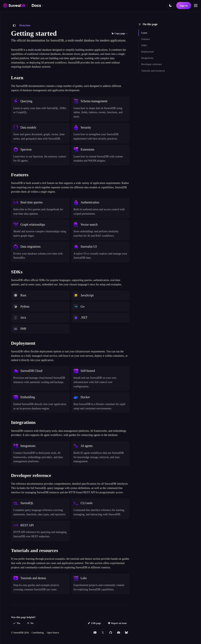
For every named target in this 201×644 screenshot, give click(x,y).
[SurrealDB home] (14, 6)
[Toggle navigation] (196, 6)
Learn (144, 33)
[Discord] (119, 633)
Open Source (53, 632)
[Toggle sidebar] (14, 26)
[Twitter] (103, 633)
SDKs (144, 45)
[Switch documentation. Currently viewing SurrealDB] (38, 6)
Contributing (38, 632)
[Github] (111, 633)
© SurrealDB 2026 (20, 632)
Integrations (147, 58)
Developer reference (152, 64)
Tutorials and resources (153, 71)
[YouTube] (95, 633)
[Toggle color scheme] (171, 6)
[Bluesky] (126, 633)
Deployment (147, 52)
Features (145, 39)
